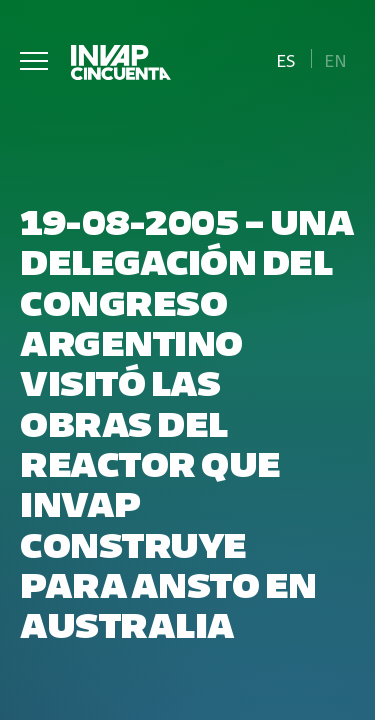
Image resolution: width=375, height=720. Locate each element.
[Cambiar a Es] (285, 58)
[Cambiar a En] (336, 58)
